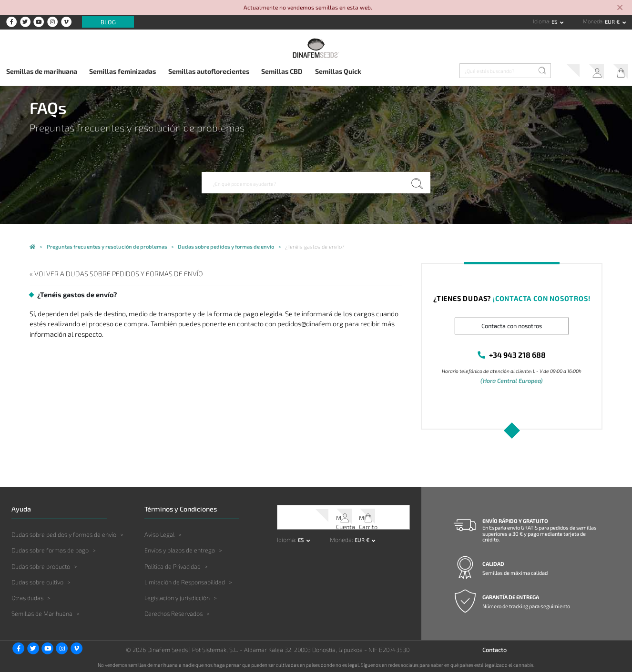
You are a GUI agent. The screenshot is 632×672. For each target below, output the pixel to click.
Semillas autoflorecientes (209, 71)
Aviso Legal (159, 532)
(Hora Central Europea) (512, 380)
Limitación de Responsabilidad (185, 580)
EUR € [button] (613, 22)
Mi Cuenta (591, 72)
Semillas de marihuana (42, 71)
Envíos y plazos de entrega (180, 548)
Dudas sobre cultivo (37, 580)
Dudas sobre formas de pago (50, 548)
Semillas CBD (282, 71)
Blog (108, 22)
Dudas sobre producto (41, 564)
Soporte (563, 72)
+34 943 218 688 (517, 354)
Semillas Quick (338, 71)
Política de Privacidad (173, 564)
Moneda (593, 21)
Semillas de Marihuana (42, 612)
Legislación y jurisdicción (177, 596)
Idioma (541, 21)
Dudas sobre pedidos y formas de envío (64, 532)
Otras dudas (27, 596)
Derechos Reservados (173, 612)
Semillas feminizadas (122, 71)
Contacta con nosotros (512, 326)
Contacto (494, 648)
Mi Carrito (618, 72)
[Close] (620, 8)
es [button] (555, 22)
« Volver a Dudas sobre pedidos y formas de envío (102, 273)
